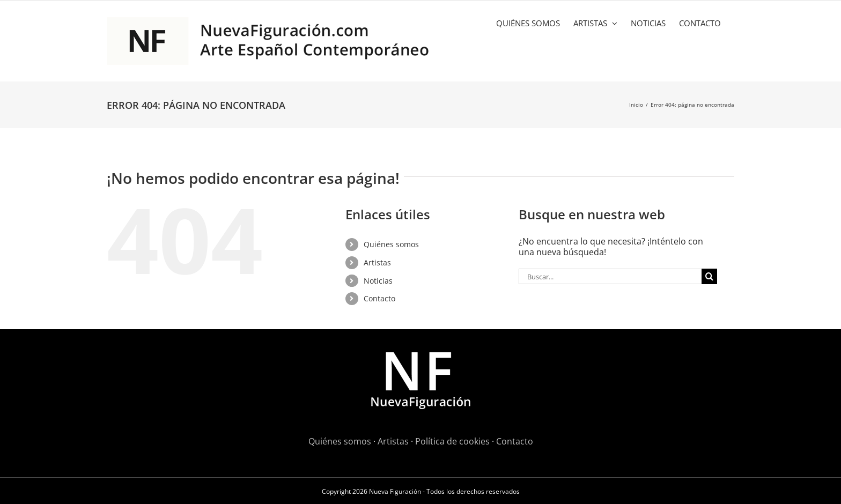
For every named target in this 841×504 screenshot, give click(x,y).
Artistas (377, 262)
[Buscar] (709, 276)
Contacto (379, 298)
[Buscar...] (610, 276)
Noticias (378, 281)
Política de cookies (452, 441)
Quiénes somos (391, 244)
